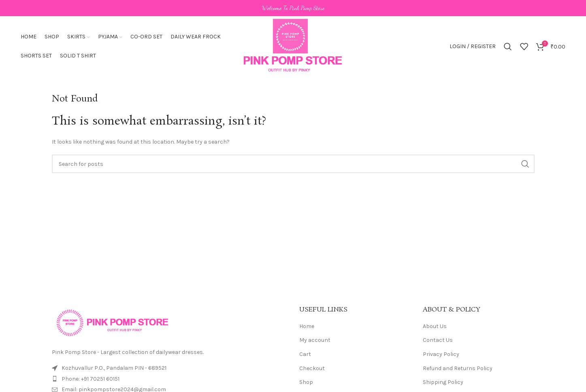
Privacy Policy (441, 354)
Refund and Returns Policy (458, 368)
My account (315, 340)
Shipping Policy (443, 382)
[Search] (508, 47)
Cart (305, 354)
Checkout (312, 368)
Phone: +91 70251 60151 (91, 379)
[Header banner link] (293, 8)
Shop (306, 382)
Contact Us (438, 340)
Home (307, 326)
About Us (435, 326)
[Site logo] (293, 46)
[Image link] (113, 322)
